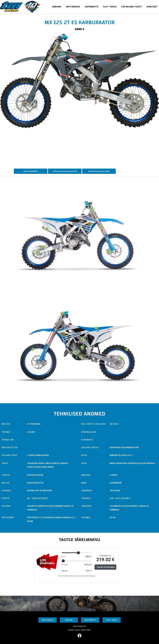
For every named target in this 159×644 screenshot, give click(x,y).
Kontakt (152, 7)
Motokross (73, 7)
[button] (3, 100)
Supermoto (92, 7)
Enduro (57, 7)
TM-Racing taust (132, 7)
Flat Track (110, 7)
